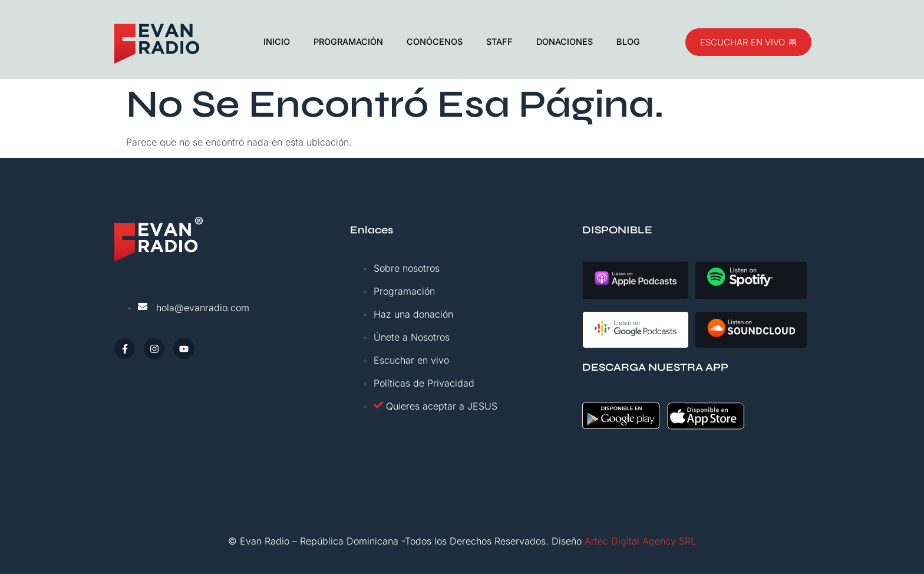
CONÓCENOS (434, 42)
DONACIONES (568, 42)
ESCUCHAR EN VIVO (748, 42)
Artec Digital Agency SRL (640, 541)
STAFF (501, 42)
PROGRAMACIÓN (344, 42)
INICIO (270, 42)
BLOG (634, 42)
